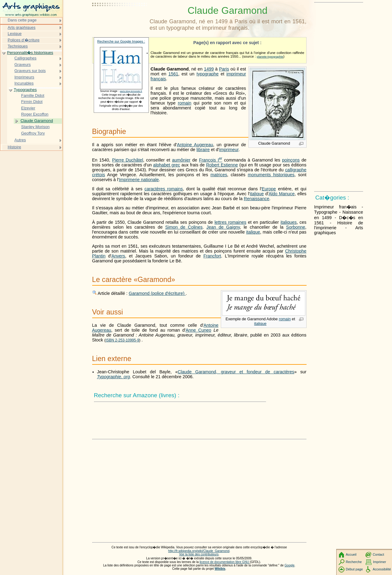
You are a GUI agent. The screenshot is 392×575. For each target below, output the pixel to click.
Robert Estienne (222, 165)
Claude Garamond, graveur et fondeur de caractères (236, 372)
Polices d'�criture (24, 40)
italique (257, 194)
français (158, 79)
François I (211, 160)
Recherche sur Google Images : (121, 41)
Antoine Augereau (195, 145)
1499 (209, 69)
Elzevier (28, 108)
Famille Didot (33, 95)
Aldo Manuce (282, 194)
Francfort (212, 256)
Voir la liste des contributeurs (199, 554)
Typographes (25, 90)
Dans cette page (22, 20)
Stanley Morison (35, 127)
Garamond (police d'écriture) (157, 293)
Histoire (14, 147)
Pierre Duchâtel (128, 160)
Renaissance (256, 199)
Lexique (15, 34)
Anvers (118, 256)
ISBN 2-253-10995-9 (123, 340)
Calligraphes (25, 58)
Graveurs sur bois (30, 71)
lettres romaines (230, 222)
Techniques (18, 46)
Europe (269, 189)
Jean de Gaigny (223, 227)
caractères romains (164, 189)
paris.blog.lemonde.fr (131, 91)
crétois (99, 175)
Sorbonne (296, 227)
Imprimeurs (24, 77)
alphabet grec (167, 165)
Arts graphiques (22, 27)
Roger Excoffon (35, 114)
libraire (203, 150)
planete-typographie (270, 57)
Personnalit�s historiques (30, 53)
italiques (289, 222)
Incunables (24, 83)
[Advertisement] (120, 20)
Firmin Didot (32, 102)
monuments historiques (271, 175)
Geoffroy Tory (33, 133)
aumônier (181, 160)
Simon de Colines (184, 227)
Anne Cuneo (198, 330)
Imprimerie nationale (139, 180)
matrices (219, 175)
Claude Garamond (37, 121)
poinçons (291, 160)
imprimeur (236, 74)
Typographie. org (114, 377)
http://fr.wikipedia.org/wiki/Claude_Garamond (199, 551)
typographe (208, 74)
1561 (173, 74)
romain (185, 103)
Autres (20, 140)
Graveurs (23, 65)
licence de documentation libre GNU (225, 562)
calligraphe (296, 170)
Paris (224, 69)
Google (290, 565)
